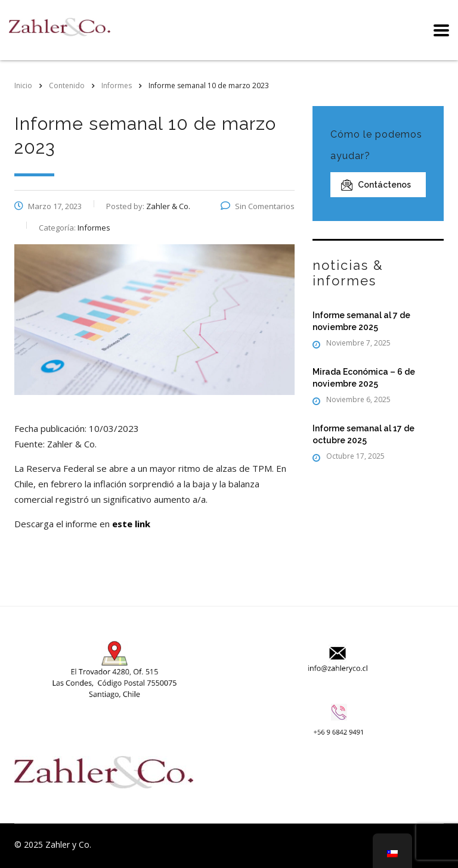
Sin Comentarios (258, 206)
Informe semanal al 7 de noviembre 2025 (361, 321)
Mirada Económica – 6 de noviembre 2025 (364, 378)
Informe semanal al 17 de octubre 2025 (363, 434)
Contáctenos (376, 185)
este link (131, 524)
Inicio (23, 85)
